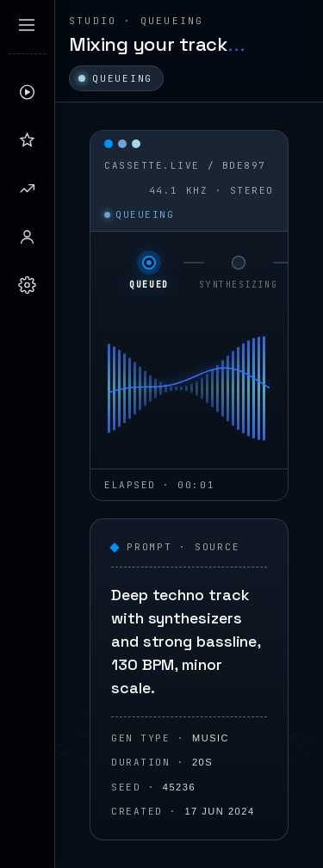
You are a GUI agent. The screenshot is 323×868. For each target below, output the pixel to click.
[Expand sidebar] (27, 25)
